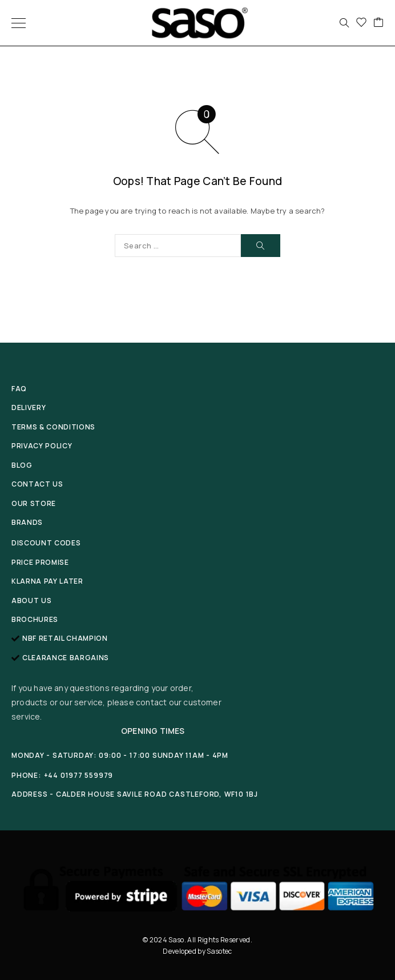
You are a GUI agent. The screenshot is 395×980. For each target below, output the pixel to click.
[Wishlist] (361, 23)
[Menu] (19, 23)
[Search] (344, 23)
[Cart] (378, 23)
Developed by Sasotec (197, 951)
